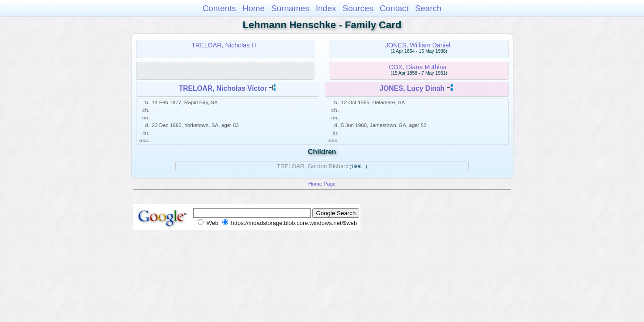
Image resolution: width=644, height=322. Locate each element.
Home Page (322, 184)
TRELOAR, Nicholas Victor (223, 88)
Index (326, 8)
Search (428, 8)
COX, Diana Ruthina (418, 67)
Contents (219, 8)
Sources (358, 8)
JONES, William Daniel (418, 45)
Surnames (290, 8)
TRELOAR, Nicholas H (224, 45)
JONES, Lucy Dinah (412, 88)
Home (254, 8)
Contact (394, 8)
